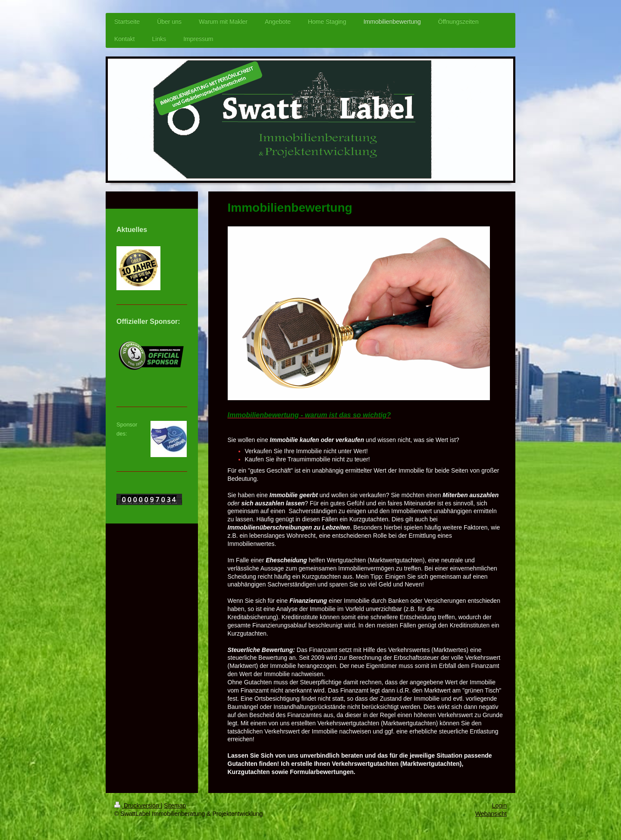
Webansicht (491, 814)
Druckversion (137, 806)
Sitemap (175, 806)
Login (499, 806)
